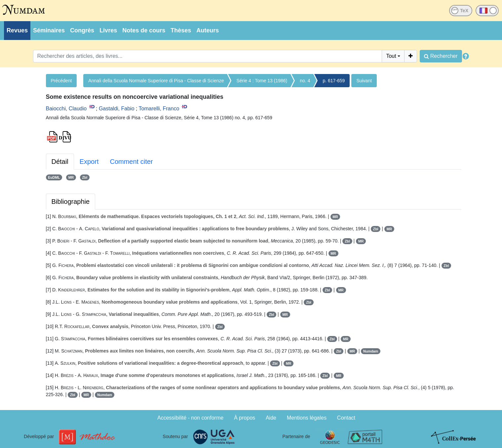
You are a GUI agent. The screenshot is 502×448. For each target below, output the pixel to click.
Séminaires (49, 30)
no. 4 (305, 81)
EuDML (54, 177)
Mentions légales (307, 418)
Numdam (371, 351)
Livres (108, 30)
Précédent (61, 81)
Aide (271, 418)
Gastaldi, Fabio (117, 109)
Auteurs (208, 30)
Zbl (85, 177)
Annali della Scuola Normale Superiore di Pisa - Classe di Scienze (156, 81)
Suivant (364, 81)
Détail (60, 162)
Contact (346, 418)
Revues (17, 30)
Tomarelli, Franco (159, 109)
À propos (245, 418)
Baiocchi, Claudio (66, 109)
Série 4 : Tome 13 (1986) (262, 81)
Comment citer (131, 162)
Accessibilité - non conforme (190, 418)
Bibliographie (71, 202)
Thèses (181, 30)
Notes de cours (144, 30)
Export (89, 162)
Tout (391, 56)
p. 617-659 (334, 81)
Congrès (82, 30)
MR (71, 177)
